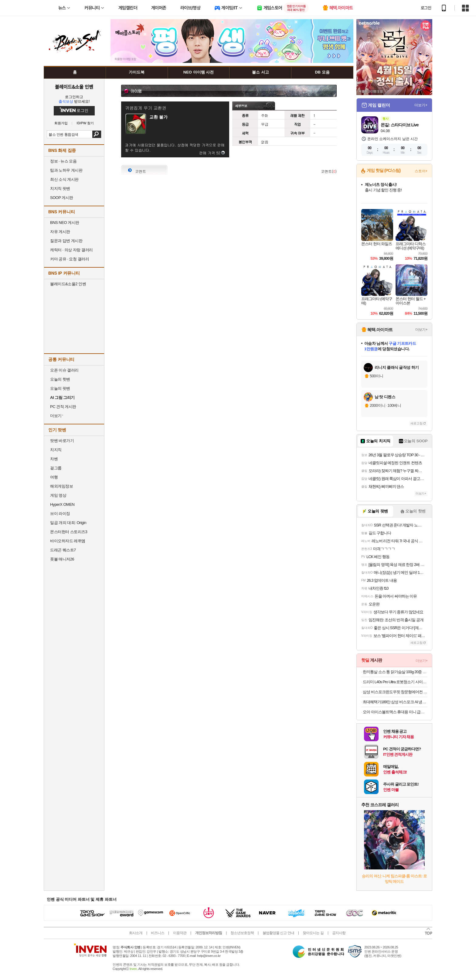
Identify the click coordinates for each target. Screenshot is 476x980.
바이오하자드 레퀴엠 (68, 541)
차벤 (54, 459)
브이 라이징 (60, 514)
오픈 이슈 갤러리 (64, 370)
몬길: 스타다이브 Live (399, 125)
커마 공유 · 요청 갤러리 (70, 259)
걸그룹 (56, 468)
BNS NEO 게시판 (65, 223)
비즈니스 (158, 933)
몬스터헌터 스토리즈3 (69, 532)
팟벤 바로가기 (62, 441)
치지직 (56, 450)
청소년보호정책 (242, 933)
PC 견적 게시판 (63, 407)
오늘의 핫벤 (60, 379)
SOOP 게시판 (62, 198)
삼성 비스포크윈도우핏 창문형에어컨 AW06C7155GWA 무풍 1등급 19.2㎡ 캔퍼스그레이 (395, 692)
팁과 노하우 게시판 (66, 170)
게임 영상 (58, 495)
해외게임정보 (61, 486)
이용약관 (180, 933)
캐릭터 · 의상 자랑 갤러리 (71, 250)
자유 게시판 (60, 232)
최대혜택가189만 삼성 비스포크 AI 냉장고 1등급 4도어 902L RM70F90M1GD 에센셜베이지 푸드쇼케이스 (395, 702)
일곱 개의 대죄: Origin (68, 523)
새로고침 (416, 423)
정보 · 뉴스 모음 (63, 161)
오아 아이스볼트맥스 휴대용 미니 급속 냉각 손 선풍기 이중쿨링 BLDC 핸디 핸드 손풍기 (395, 712)
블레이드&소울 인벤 (74, 87)
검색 (97, 134)
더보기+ (421, 105)
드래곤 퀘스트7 (63, 550)
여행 (54, 477)
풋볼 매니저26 (62, 559)
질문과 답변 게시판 (66, 241)
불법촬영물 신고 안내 (278, 933)
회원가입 (61, 123)
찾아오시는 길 (313, 933)
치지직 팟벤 (60, 188)
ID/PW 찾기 (85, 123)
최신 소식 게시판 (64, 179)
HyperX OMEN (62, 504)
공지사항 (339, 933)
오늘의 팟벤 (60, 388)
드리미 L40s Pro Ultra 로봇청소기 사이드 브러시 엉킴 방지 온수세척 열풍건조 (395, 682)
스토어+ (421, 171)
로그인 (426, 8)
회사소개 (136, 933)
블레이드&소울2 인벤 (68, 284)
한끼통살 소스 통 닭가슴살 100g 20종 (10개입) (395, 672)
